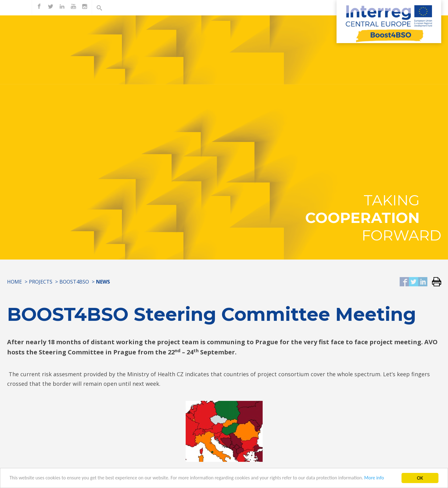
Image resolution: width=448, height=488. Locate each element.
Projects (41, 282)
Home (14, 282)
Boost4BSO (74, 282)
